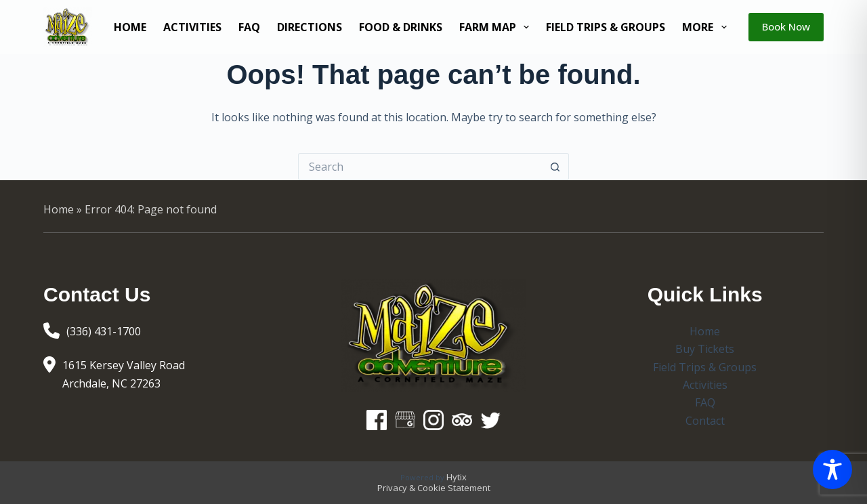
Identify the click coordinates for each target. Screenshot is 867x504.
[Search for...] (420, 167)
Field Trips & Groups (606, 27)
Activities (192, 27)
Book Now (786, 26)
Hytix (457, 477)
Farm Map (497, 27)
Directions (310, 27)
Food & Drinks (401, 27)
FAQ (249, 27)
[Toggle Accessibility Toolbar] (832, 469)
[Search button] (555, 167)
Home (130, 27)
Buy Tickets (705, 349)
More (707, 27)
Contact (705, 421)
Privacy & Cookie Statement (434, 488)
